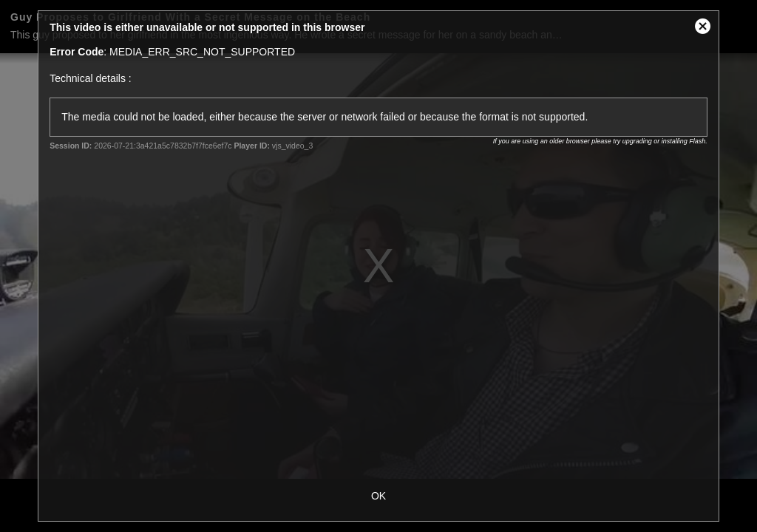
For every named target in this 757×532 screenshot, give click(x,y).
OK (378, 496)
